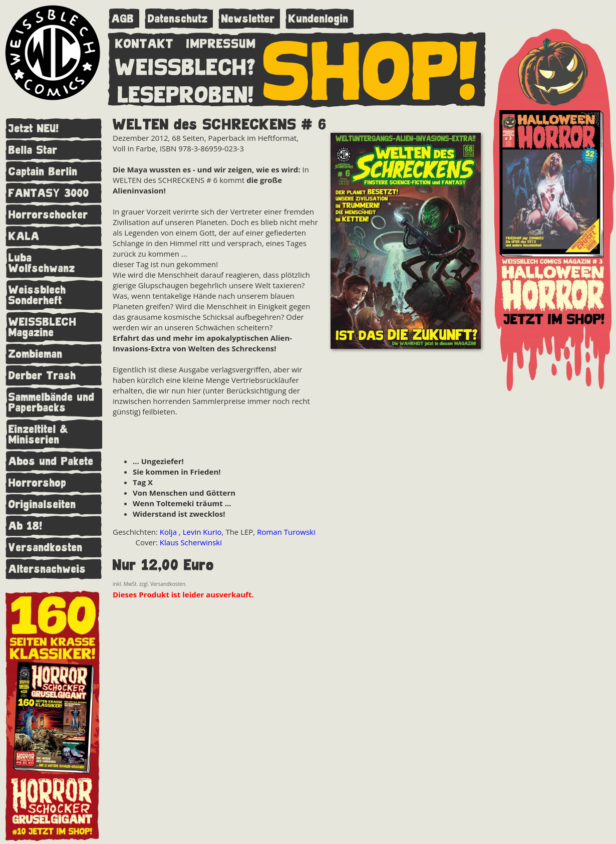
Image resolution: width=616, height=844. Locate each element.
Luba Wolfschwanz (42, 263)
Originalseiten (42, 504)
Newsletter (248, 19)
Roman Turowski (286, 532)
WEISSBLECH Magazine (43, 327)
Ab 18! (26, 526)
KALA (24, 236)
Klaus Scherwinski (191, 542)
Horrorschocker (48, 215)
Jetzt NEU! (34, 129)
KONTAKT (144, 42)
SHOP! (371, 69)
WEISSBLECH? (186, 65)
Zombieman (36, 354)
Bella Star (33, 150)
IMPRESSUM (221, 42)
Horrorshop (38, 483)
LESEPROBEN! (186, 93)
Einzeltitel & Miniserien (39, 435)
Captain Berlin (43, 172)
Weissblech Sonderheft (37, 295)
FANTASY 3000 (49, 193)
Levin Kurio (202, 532)
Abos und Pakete (51, 461)
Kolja (169, 532)
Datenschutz (178, 19)
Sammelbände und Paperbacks (52, 402)
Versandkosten (46, 548)
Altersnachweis (47, 569)
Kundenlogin (319, 19)
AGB (123, 19)
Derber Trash (42, 376)
